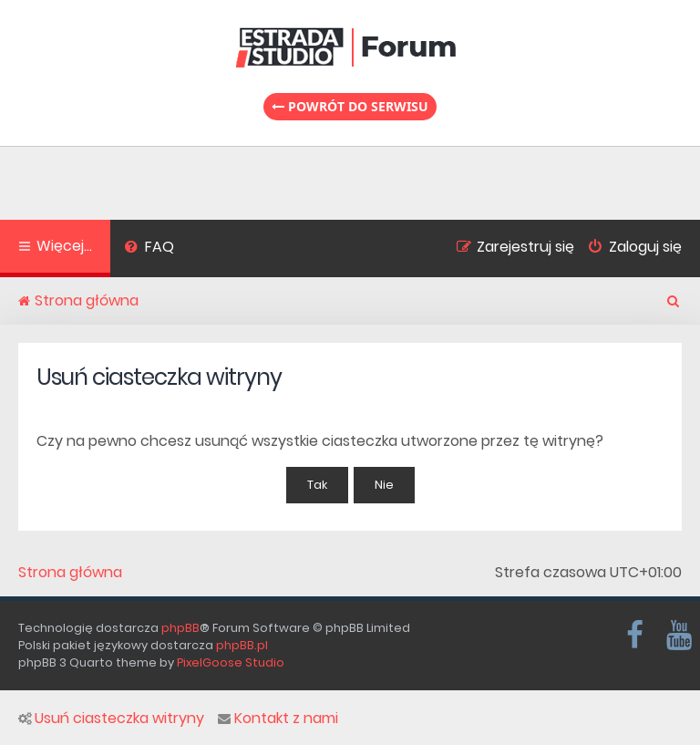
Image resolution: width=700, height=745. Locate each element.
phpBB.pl (242, 645)
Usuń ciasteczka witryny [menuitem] (111, 719)
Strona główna (70, 573)
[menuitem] (149, 249)
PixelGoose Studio (231, 662)
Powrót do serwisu (350, 106)
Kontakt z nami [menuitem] (278, 719)
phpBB (180, 628)
